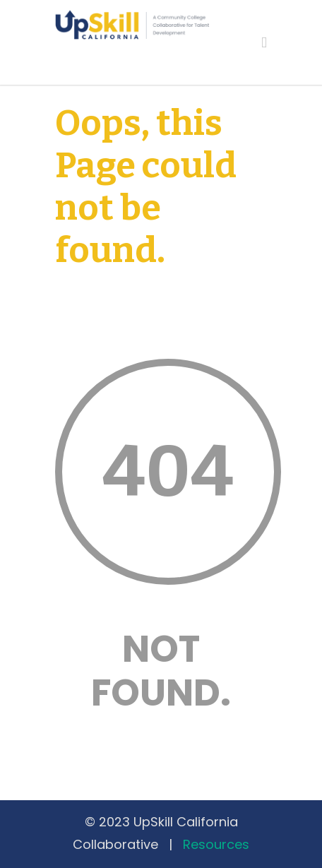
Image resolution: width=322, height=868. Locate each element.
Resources (216, 844)
